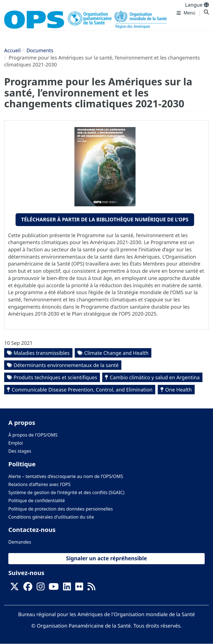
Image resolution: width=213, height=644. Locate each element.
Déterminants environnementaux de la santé (66, 365)
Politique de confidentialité (37, 501)
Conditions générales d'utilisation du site (51, 517)
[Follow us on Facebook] (28, 588)
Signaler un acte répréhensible (107, 558)
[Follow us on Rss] (91, 588)
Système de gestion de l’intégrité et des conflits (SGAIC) (66, 492)
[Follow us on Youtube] (54, 588)
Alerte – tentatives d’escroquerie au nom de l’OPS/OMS (66, 476)
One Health (179, 390)
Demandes (20, 542)
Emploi (16, 443)
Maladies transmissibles (42, 353)
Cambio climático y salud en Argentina (155, 377)
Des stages (20, 451)
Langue (197, 5)
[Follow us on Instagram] (41, 588)
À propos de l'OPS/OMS (33, 435)
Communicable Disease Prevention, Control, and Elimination (82, 390)
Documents (40, 50)
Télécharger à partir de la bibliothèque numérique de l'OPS (105, 219)
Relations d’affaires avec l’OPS (39, 484)
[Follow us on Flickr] (79, 588)
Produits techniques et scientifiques (55, 377)
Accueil (12, 50)
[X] (14, 588)
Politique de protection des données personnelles (61, 509)
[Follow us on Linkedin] (67, 588)
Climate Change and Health (116, 353)
